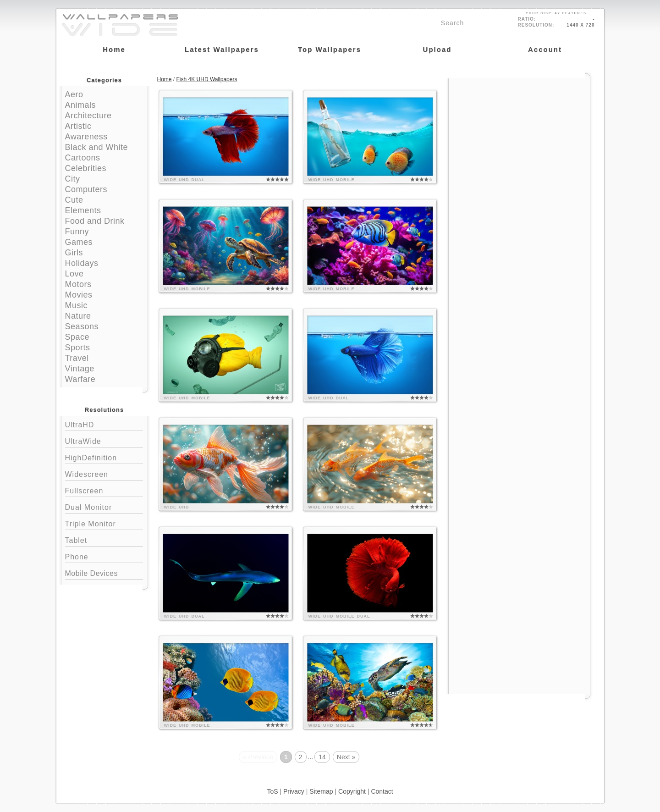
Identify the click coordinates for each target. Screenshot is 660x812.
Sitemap (321, 791)
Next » (346, 757)
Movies (79, 295)
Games (79, 242)
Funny (77, 232)
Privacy (294, 791)
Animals (81, 105)
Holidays (82, 263)
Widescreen (104, 473)
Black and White (97, 147)
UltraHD (104, 424)
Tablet (104, 539)
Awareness (86, 137)
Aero (74, 94)
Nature (78, 316)
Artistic (78, 126)
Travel (77, 358)
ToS (272, 791)
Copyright (352, 791)
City (73, 179)
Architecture (88, 116)
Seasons (82, 326)
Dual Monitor (104, 506)
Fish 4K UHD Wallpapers (207, 79)
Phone (104, 556)
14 (322, 757)
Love (74, 274)
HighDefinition (104, 457)
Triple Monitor (104, 523)
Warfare (80, 379)
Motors (78, 284)
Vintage (80, 369)
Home (165, 79)
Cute (74, 200)
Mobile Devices (91, 573)
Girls (74, 253)
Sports (78, 348)
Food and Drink (95, 221)
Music (77, 305)
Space (77, 337)
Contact (382, 791)
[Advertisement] (519, 136)
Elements (83, 210)
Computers (86, 189)
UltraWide (104, 440)
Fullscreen (104, 490)
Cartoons (83, 158)
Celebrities (86, 168)
